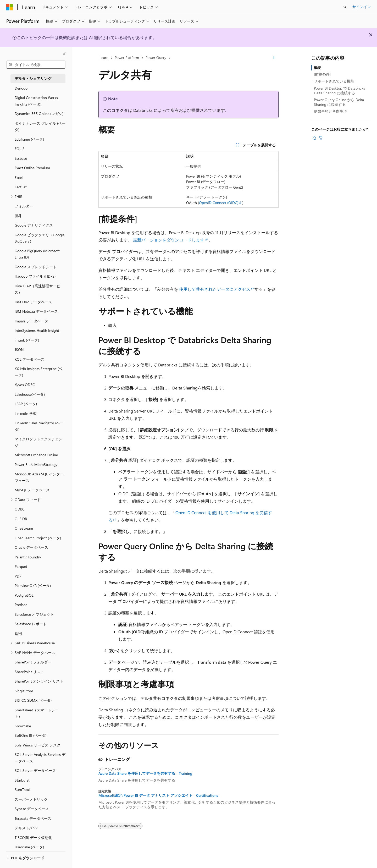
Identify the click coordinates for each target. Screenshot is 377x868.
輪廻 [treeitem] (18, 633)
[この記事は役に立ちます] (314, 138)
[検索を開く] (345, 7)
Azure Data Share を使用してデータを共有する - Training (145, 773)
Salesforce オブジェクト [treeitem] (34, 614)
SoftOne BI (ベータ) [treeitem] (31, 735)
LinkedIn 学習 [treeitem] (26, 413)
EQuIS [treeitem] (20, 149)
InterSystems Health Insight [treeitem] (37, 330)
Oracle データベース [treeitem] (31, 547)
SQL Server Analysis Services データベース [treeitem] (40, 758)
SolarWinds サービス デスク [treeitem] (38, 745)
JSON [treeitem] (19, 350)
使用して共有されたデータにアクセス (215, 289)
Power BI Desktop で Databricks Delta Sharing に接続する (339, 90)
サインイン (362, 7)
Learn (104, 57)
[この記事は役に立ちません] (321, 138)
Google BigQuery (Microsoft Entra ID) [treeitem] (37, 254)
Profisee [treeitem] (21, 605)
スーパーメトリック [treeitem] (31, 799)
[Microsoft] (10, 7)
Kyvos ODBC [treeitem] (25, 385)
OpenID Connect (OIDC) (219, 203)
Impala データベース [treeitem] (32, 321)
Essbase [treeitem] (21, 158)
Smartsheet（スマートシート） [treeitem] (37, 713)
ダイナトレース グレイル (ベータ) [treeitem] (40, 127)
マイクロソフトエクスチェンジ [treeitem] (38, 442)
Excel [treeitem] (19, 177)
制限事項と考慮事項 (330, 111)
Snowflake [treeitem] (23, 726)
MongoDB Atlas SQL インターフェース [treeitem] (39, 477)
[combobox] (36, 65)
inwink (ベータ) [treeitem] (27, 340)
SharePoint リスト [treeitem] (29, 672)
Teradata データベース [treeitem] (33, 818)
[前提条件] (322, 74)
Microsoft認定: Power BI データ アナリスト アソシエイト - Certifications (158, 795)
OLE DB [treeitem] (21, 519)
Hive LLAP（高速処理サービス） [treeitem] (37, 289)
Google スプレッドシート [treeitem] (36, 267)
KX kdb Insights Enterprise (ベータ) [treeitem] (38, 372)
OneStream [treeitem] (24, 528)
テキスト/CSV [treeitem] (26, 828)
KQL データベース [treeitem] (30, 359)
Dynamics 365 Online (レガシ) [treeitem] (39, 114)
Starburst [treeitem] (22, 780)
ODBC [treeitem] (20, 509)
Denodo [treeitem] (21, 88)
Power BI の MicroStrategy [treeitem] (36, 465)
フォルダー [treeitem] (24, 206)
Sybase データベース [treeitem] (32, 809)
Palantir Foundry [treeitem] (28, 557)
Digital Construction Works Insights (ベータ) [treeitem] (36, 101)
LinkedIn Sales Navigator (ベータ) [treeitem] (39, 426)
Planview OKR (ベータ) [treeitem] (33, 586)
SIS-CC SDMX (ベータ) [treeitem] (33, 700)
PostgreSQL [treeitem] (24, 595)
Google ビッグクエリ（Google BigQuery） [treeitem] (40, 238)
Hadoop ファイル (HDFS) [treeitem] (35, 276)
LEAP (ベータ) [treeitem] (26, 404)
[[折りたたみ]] (64, 54)
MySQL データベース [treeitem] (32, 490)
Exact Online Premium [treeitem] (32, 168)
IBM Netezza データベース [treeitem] (36, 311)
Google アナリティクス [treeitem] (34, 225)
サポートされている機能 (334, 81)
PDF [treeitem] (18, 576)
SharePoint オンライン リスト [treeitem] (39, 681)
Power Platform (127, 57)
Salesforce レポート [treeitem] (31, 624)
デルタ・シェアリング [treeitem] (33, 78)
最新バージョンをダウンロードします (169, 240)
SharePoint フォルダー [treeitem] (33, 662)
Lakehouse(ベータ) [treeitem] (30, 394)
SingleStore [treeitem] (24, 691)
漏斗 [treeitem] (18, 216)
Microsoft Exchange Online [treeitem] (36, 455)
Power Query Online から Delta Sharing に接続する (339, 102)
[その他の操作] (274, 58)
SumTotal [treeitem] (22, 790)
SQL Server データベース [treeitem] (35, 770)
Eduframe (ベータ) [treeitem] (29, 139)
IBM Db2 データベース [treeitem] (33, 302)
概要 (318, 67)
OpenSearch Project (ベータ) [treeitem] (38, 538)
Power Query (156, 57)
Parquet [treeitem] (21, 566)
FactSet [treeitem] (21, 187)
